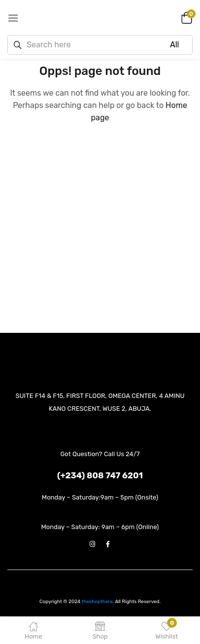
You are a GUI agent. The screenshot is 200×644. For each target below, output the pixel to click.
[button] (185, 17)
